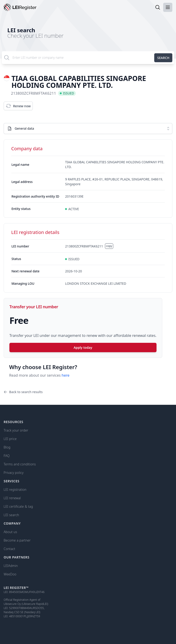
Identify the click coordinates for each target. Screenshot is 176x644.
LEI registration (15, 490)
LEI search (21, 30)
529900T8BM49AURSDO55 (27, 608)
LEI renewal (12, 498)
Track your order (16, 430)
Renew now (18, 106)
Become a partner (17, 540)
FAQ (7, 456)
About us (10, 532)
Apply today (83, 347)
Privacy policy (14, 473)
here (66, 375)
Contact (10, 549)
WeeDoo (10, 574)
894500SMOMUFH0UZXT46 (27, 592)
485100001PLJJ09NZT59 (25, 616)
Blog (7, 447)
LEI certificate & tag (18, 506)
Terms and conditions (20, 464)
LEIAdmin (11, 566)
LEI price (10, 439)
